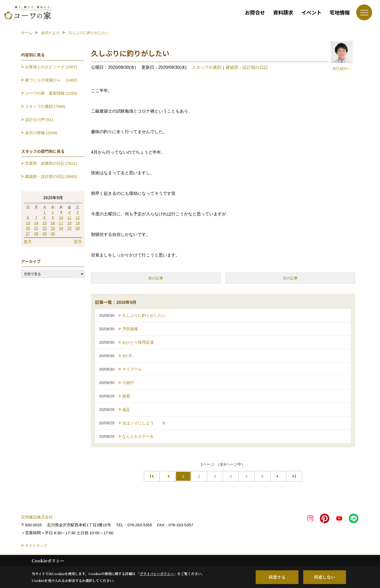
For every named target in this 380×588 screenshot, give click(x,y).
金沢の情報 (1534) (41, 133)
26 (78, 228)
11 (69, 218)
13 (28, 223)
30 (53, 234)
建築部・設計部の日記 (247, 67)
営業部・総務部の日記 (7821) (51, 163)
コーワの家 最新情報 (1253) (51, 93)
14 (36, 223)
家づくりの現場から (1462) (51, 80)
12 (78, 218)
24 (61, 228)
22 (45, 228)
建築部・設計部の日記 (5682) (51, 176)
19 (78, 223)
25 (69, 228)
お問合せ (255, 12)
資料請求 (283, 12)
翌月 (78, 242)
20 (28, 228)
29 (45, 234)
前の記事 (156, 278)
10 (61, 218)
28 (36, 234)
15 (45, 223)
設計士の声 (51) (39, 120)
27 (28, 234)
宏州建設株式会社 (37, 517)
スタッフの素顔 (207, 67)
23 (53, 228)
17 (61, 223)
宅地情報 (340, 12)
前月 (28, 242)
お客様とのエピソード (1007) (51, 67)
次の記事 (290, 278)
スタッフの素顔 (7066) (45, 106)
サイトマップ (36, 546)
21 (36, 228)
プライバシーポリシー (157, 574)
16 (53, 223)
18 (69, 223)
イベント (311, 12)
